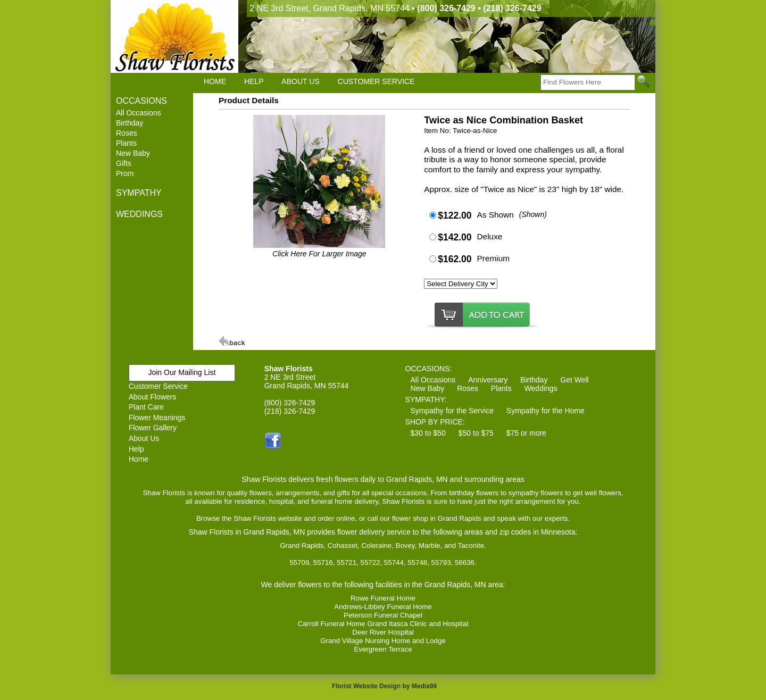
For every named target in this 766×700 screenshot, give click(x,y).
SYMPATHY (139, 193)
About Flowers (152, 397)
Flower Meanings (157, 418)
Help (136, 449)
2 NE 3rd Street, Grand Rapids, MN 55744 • (395, 8)
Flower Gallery (153, 428)
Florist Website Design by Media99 (384, 686)
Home (139, 459)
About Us (144, 438)
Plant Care (146, 407)
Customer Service (158, 386)
